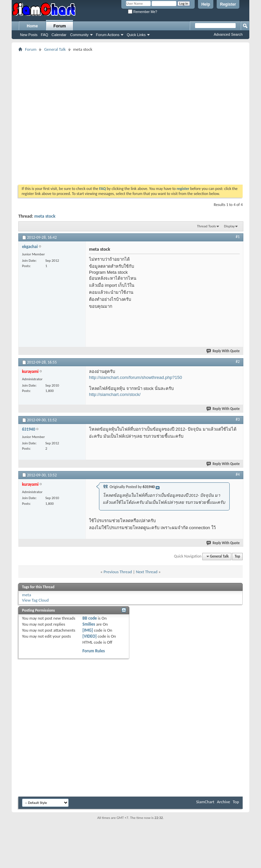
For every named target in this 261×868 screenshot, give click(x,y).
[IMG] (88, 630)
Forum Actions (108, 35)
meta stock (45, 216)
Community (79, 35)
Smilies (89, 624)
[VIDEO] (89, 636)
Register (228, 4)
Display (229, 226)
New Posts (29, 35)
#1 (238, 237)
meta (26, 595)
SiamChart (205, 802)
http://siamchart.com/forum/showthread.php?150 (135, 377)
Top (237, 556)
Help (206, 4)
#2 (238, 362)
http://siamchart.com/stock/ (115, 394)
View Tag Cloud (35, 600)
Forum (59, 26)
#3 (238, 419)
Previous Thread (118, 572)
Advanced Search (228, 34)
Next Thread (147, 572)
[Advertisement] (62, 116)
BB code (89, 618)
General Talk (55, 49)
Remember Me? (142, 12)
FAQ (45, 35)
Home (32, 26)
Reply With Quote (223, 351)
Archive (223, 802)
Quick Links (136, 35)
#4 (238, 474)
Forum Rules (93, 651)
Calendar (59, 35)
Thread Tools (206, 226)
